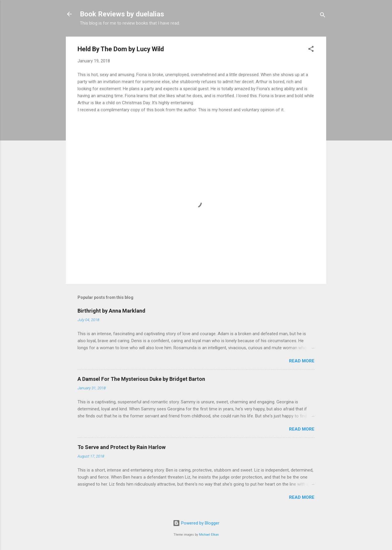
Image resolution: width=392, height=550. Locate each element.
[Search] (323, 16)
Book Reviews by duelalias (122, 14)
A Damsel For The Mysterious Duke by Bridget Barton (141, 379)
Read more (302, 361)
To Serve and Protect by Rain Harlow (122, 447)
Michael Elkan (209, 535)
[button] (311, 50)
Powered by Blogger (196, 523)
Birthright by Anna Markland (111, 311)
